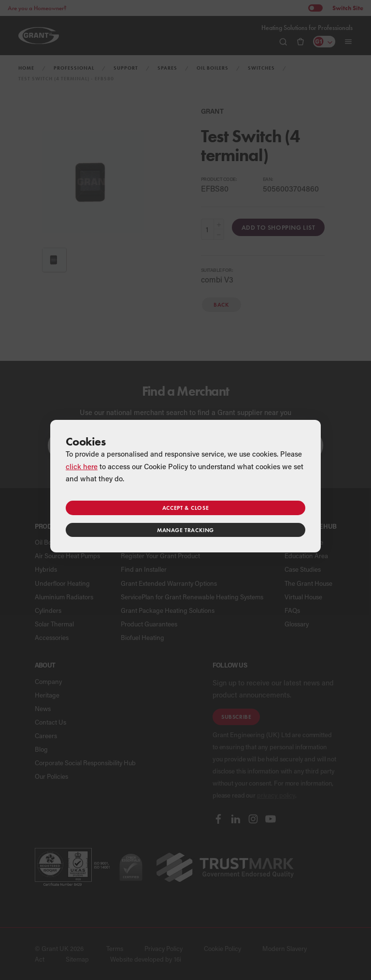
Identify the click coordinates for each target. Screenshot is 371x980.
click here (82, 466)
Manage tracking (185, 530)
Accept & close (185, 508)
